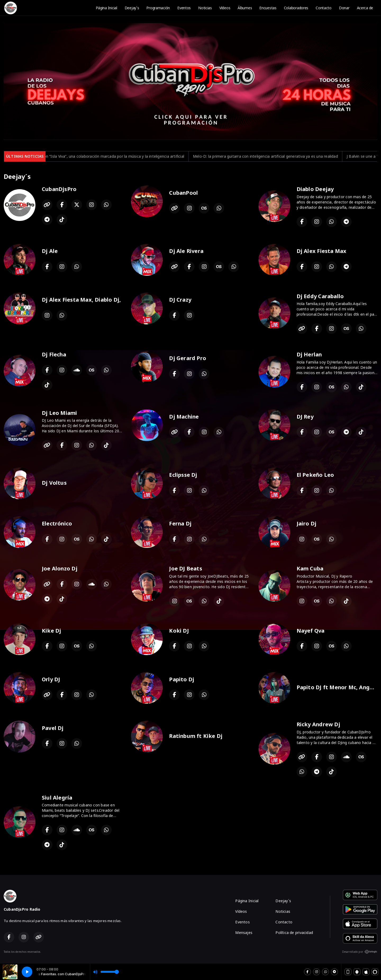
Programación (158, 8)
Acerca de (365, 8)
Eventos (184, 8)
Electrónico (57, 523)
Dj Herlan (309, 354)
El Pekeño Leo (315, 475)
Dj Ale (50, 251)
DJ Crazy (180, 300)
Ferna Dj (180, 523)
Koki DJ (179, 631)
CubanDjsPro (59, 189)
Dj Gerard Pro (188, 358)
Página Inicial (106, 8)
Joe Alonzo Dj (60, 568)
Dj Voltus (54, 483)
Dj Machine (184, 417)
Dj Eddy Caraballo (320, 296)
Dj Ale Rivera (186, 251)
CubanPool (183, 193)
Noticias (205, 8)
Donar (344, 8)
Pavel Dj (53, 728)
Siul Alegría (57, 798)
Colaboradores (296, 8)
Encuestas (268, 8)
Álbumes (245, 8)
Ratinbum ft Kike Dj (196, 736)
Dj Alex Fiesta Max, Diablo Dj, (81, 300)
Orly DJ (51, 679)
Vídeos (225, 8)
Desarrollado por (360, 952)
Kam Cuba (310, 568)
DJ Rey (305, 417)
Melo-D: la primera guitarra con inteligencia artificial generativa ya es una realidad (291, 156)
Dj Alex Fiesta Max (322, 251)
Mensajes (244, 933)
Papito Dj (182, 679)
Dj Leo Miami (60, 413)
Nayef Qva (311, 631)
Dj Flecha (54, 354)
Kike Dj (51, 631)
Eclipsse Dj (183, 475)
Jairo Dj (307, 523)
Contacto (324, 8)
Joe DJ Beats (186, 568)
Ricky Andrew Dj (318, 724)
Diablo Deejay (315, 189)
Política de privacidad (294, 933)
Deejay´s (132, 8)
